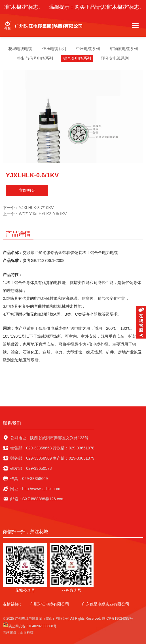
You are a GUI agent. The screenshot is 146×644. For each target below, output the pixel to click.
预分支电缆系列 (115, 58)
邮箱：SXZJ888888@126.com (37, 499)
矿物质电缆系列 (124, 49)
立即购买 (27, 190)
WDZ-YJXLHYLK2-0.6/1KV (43, 214)
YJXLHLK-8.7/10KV (36, 208)
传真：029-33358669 (29, 479)
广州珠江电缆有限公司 (49, 604)
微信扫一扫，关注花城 (26, 532)
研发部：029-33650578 (31, 468)
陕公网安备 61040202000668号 (30, 625)
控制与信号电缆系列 (35, 58)
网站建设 (10, 632)
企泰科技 (27, 632)
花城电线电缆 (20, 49)
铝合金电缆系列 (77, 58)
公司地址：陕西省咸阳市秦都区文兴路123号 (49, 438)
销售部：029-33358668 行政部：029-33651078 (52, 448)
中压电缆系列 (88, 49)
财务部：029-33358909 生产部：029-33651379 (52, 458)
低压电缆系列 (54, 49)
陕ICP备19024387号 (118, 619)
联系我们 (12, 423)
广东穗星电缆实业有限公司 (105, 604)
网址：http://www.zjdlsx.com (35, 489)
